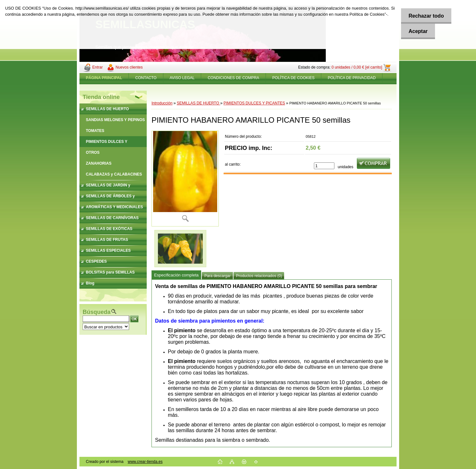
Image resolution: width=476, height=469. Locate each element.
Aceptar (417, 31)
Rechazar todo (425, 16)
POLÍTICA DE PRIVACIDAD (352, 78)
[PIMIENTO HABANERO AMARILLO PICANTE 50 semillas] (185, 179)
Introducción (162, 103)
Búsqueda (97, 312)
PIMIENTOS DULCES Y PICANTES (254, 103)
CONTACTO (146, 78)
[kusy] (324, 166)
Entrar (98, 67)
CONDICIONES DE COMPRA (233, 78)
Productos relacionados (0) (259, 276)
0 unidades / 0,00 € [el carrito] (357, 67)
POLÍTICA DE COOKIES (293, 78)
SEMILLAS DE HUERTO (199, 103)
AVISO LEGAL (182, 78)
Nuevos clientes (129, 67)
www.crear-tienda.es (145, 462)
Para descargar (217, 276)
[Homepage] (104, 78)
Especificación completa (176, 275)
